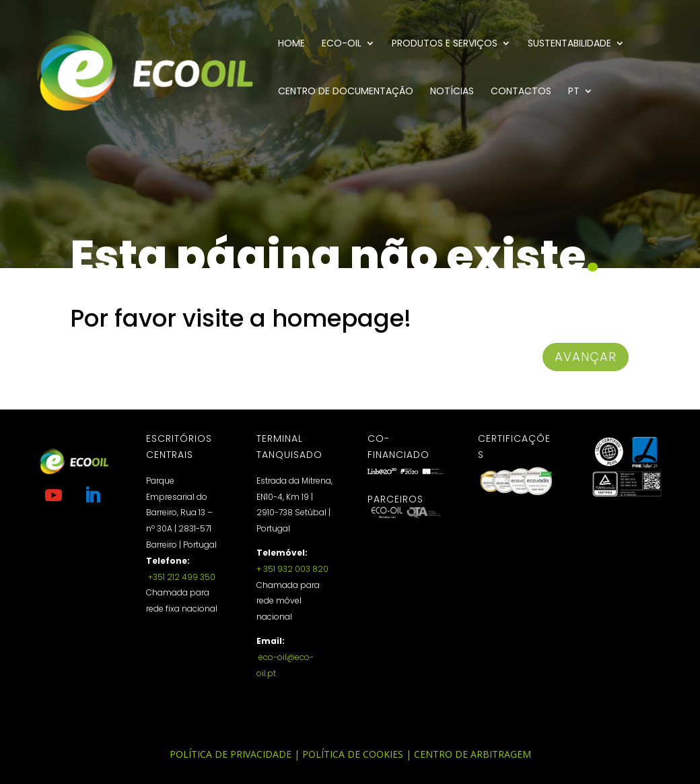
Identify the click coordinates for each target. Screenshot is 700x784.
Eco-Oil (342, 44)
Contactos (521, 92)
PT (574, 92)
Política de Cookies (353, 754)
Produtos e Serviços (445, 44)
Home (291, 44)
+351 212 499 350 (181, 577)
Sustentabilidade (569, 44)
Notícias (452, 92)
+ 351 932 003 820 (292, 569)
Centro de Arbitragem (473, 754)
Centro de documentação (346, 92)
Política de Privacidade (231, 754)
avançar (586, 357)
